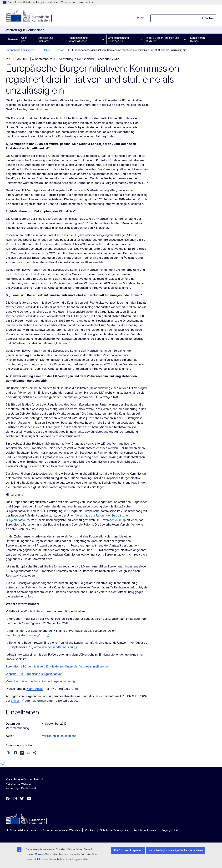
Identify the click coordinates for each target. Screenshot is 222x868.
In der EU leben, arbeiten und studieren (162, 39)
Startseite (13, 39)
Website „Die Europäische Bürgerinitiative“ (34, 674)
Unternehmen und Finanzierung (118, 39)
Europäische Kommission (20, 50)
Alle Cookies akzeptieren (128, 850)
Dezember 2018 (111, 520)
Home (56, 50)
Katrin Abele (35, 689)
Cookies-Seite (43, 854)
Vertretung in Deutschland (59, 736)
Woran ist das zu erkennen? (77, 2)
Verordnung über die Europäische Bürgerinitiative (39, 681)
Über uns (24, 39)
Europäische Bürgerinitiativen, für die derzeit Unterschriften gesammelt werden (58, 666)
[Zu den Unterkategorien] (33, 39)
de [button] (140, 18)
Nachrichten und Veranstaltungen (78, 39)
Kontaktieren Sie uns (197, 39)
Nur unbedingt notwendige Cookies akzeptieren (176, 850)
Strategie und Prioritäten (45, 39)
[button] (9, 753)
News (71, 50)
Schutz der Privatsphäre (114, 830)
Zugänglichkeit (170, 830)
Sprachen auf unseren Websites (61, 830)
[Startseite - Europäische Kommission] (32, 16)
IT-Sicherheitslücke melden (22, 830)
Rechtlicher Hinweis (145, 830)
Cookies (90, 830)
